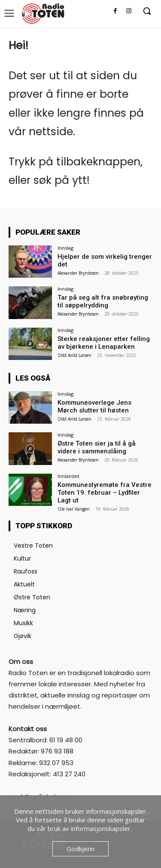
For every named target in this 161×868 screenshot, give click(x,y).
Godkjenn (80, 849)
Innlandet (68, 476)
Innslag (65, 248)
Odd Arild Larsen (74, 355)
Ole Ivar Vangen (74, 509)
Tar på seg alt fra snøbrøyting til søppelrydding (103, 301)
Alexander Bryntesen (78, 273)
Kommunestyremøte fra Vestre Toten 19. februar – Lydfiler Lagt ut (105, 493)
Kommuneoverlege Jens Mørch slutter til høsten (94, 406)
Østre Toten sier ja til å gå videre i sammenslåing (97, 447)
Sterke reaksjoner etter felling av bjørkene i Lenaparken (104, 343)
